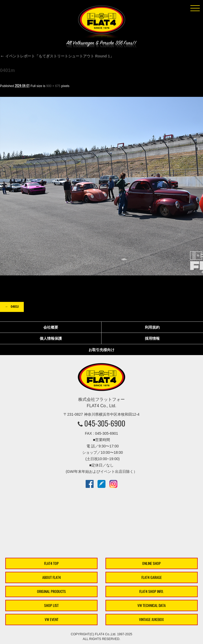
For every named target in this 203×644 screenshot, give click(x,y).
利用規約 (152, 327)
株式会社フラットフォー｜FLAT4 (101, 23)
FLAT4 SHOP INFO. (152, 591)
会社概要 (51, 327)
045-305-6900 (105, 423)
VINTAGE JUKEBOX (151, 620)
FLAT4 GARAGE (152, 577)
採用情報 (152, 338)
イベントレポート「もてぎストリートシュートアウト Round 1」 (57, 56)
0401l (15, 307)
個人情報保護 (51, 338)
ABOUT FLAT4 (52, 577)
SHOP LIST (51, 606)
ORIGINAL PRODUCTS (51, 591)
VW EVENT (52, 620)
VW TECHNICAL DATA (152, 606)
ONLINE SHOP (151, 563)
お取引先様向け (101, 350)
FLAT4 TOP (51, 563)
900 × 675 (53, 86)
